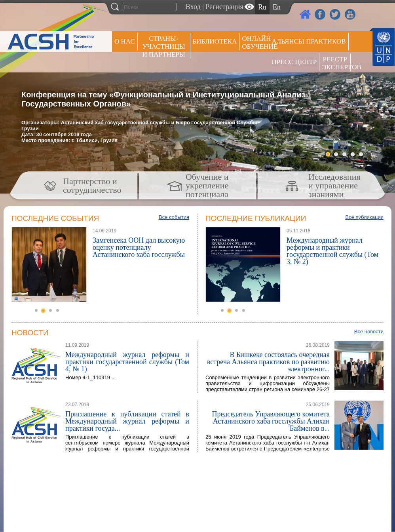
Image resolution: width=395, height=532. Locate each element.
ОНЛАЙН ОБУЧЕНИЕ (255, 43)
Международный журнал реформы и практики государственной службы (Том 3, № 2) (332, 251)
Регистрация (224, 7)
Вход (193, 7)
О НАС (125, 41)
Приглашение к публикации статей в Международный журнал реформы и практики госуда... (127, 421)
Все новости (369, 332)
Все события (174, 217)
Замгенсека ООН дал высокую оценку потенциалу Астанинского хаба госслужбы (139, 247)
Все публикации (364, 217)
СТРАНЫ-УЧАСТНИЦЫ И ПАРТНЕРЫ (164, 47)
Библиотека (215, 41)
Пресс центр (294, 62)
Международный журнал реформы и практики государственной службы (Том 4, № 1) (127, 362)
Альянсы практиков (309, 41)
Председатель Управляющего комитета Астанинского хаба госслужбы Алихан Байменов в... (271, 421)
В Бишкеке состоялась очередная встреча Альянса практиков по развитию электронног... (268, 362)
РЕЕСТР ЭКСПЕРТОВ (336, 63)
